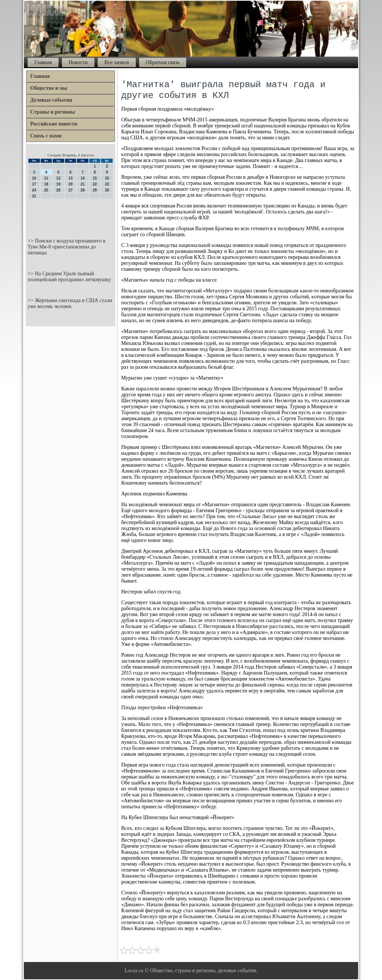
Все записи (117, 62)
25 (46, 190)
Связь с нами (46, 136)
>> (31, 241)
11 (46, 178)
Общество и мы (49, 88)
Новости (78, 62)
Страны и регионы (53, 112)
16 (107, 178)
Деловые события (51, 100)
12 (58, 178)
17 (34, 184)
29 (95, 190)
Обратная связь (163, 62)
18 (46, 184)
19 (58, 184)
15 (95, 178)
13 (70, 178)
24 (34, 190)
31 (34, 196)
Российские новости (54, 124)
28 (83, 190)
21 (83, 184)
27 (70, 190)
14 (83, 178)
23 (107, 184)
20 (70, 184)
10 (34, 178)
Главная (43, 62)
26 (58, 190)
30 (107, 190)
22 (95, 184)
